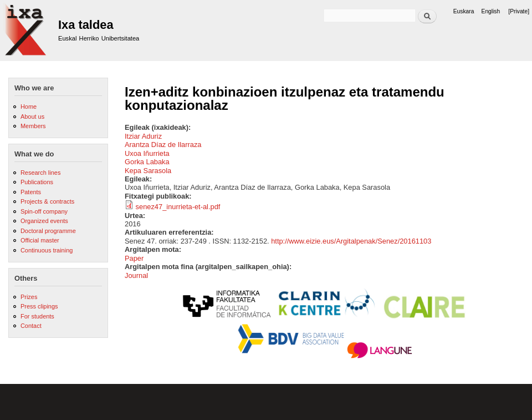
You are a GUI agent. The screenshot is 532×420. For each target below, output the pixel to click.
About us (32, 117)
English (491, 11)
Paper (134, 258)
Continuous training (47, 250)
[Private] (519, 11)
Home (29, 107)
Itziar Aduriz (143, 136)
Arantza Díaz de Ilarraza (163, 145)
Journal (136, 275)
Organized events (44, 221)
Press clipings (39, 306)
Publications (37, 182)
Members (33, 126)
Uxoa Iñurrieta (147, 153)
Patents (31, 192)
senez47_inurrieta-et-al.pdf (178, 207)
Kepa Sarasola (148, 171)
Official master (40, 240)
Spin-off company (44, 211)
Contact (31, 326)
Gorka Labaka (147, 162)
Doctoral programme (48, 231)
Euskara (464, 11)
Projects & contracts (47, 201)
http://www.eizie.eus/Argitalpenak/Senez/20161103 (351, 241)
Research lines (40, 173)
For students (37, 316)
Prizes (29, 297)
